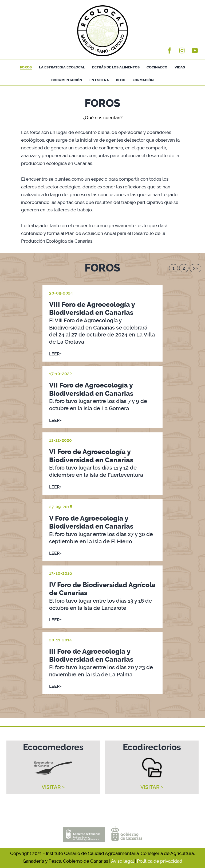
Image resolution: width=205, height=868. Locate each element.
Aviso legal (122, 861)
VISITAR (51, 787)
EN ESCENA (99, 80)
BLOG (121, 80)
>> (195, 268)
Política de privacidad (160, 861)
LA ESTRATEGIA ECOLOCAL (62, 67)
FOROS (26, 67)
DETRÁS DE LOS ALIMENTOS (116, 67)
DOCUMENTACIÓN (67, 80)
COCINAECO (157, 67)
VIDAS (180, 67)
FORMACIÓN (143, 80)
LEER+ (55, 354)
